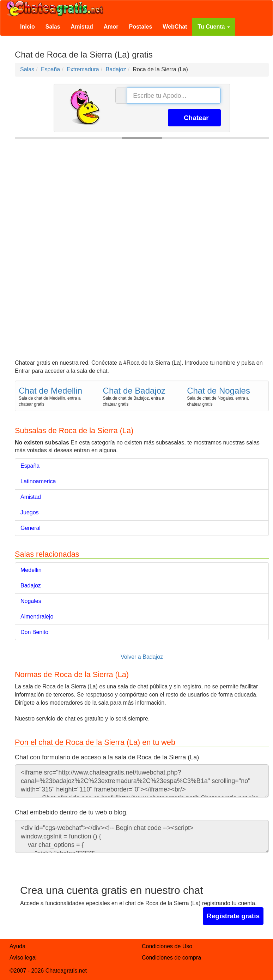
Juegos (30, 512)
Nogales (31, 601)
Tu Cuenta (214, 27)
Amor (111, 27)
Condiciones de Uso (167, 946)
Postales (141, 27)
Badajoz (31, 585)
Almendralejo (37, 617)
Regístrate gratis (233, 916)
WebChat (175, 27)
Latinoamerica (38, 481)
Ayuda (17, 946)
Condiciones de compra (171, 958)
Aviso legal (23, 958)
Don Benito (34, 632)
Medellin (31, 570)
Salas (53, 27)
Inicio (28, 27)
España (30, 466)
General (31, 528)
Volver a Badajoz (142, 657)
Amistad (82, 27)
